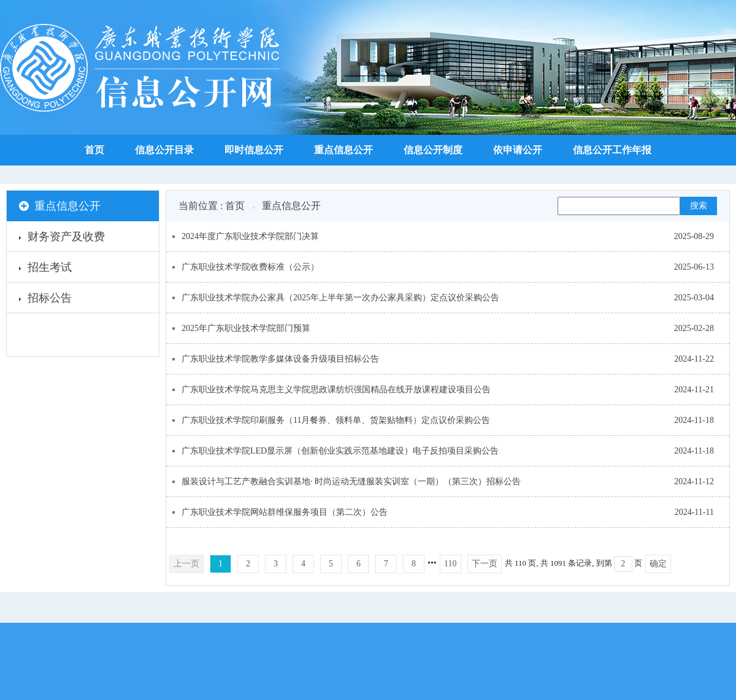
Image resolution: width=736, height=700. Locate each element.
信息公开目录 (164, 150)
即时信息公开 (254, 150)
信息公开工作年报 (612, 150)
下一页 (485, 564)
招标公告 (45, 300)
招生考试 (45, 269)
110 (450, 564)
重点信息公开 (343, 150)
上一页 (186, 564)
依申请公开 (518, 150)
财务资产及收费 (62, 238)
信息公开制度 (433, 150)
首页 (94, 150)
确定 (658, 564)
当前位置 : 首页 (212, 206)
